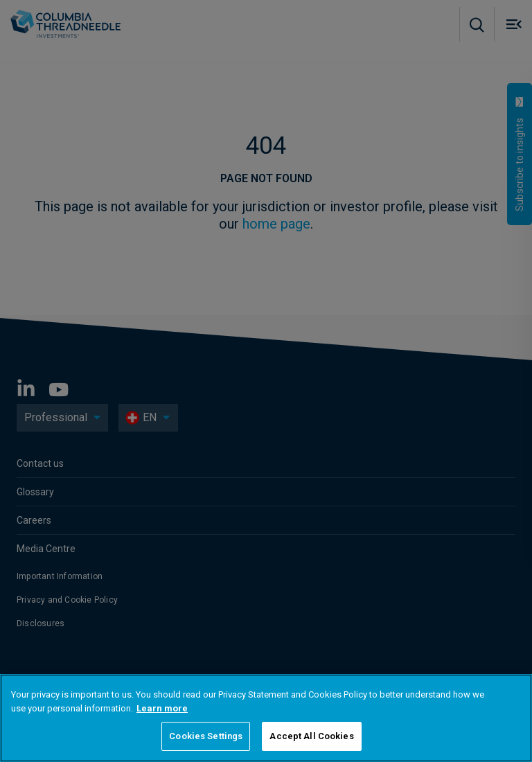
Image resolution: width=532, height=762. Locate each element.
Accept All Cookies (311, 736)
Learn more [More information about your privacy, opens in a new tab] (162, 708)
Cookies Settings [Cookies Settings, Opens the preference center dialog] (206, 736)
